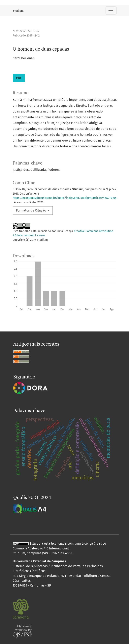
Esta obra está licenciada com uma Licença (53, 543)
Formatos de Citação (31, 210)
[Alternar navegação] (111, 10)
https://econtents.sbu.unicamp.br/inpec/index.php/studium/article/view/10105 (64, 198)
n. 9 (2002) (20, 31)
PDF (19, 78)
